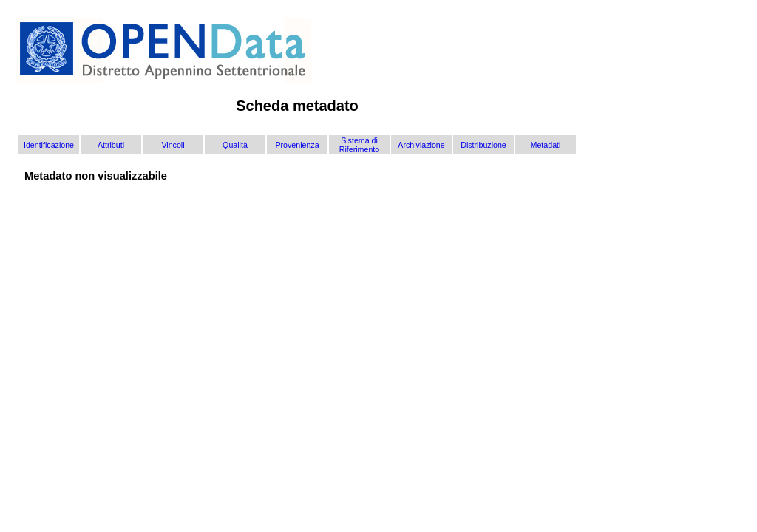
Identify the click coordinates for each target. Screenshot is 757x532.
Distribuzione (483, 145)
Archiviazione (421, 145)
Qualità (235, 145)
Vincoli (173, 145)
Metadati (546, 145)
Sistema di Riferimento (359, 145)
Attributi (111, 145)
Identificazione (49, 145)
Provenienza (297, 145)
